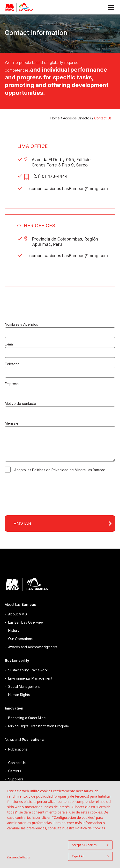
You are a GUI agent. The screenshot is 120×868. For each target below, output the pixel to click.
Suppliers (16, 779)
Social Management (24, 686)
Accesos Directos (77, 118)
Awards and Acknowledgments (33, 647)
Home (56, 118)
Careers (15, 771)
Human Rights (19, 695)
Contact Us (103, 118)
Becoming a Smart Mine (27, 718)
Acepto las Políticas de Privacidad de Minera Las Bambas (60, 470)
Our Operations (20, 639)
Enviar (22, 524)
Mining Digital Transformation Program (38, 726)
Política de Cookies (90, 828)
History (14, 630)
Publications (18, 749)
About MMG (18, 614)
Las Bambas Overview (26, 622)
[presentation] (42, 494)
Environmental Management (30, 678)
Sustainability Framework (28, 670)
